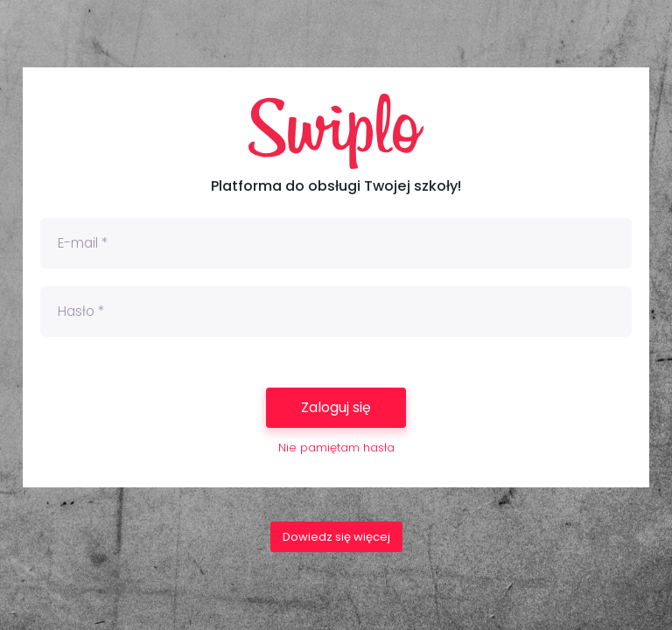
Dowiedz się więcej (336, 537)
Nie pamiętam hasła (336, 448)
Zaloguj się (336, 407)
